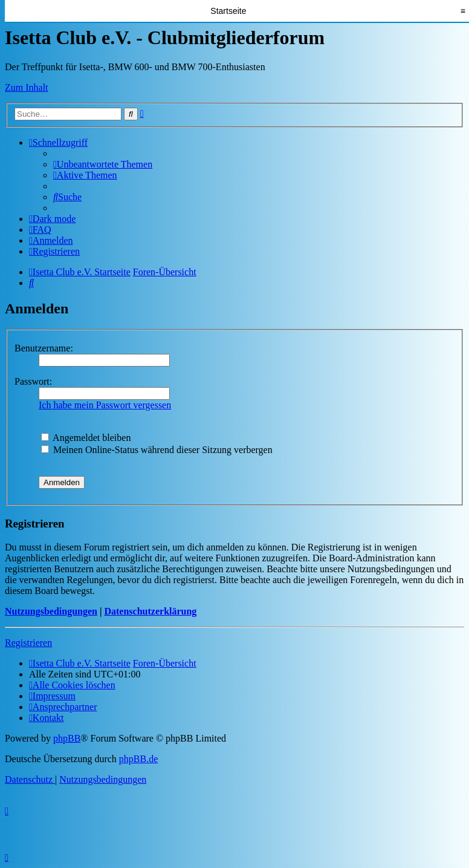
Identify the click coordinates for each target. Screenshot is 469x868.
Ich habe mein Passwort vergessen (105, 405)
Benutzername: (44, 348)
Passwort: (33, 381)
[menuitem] (103, 164)
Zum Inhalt (27, 87)
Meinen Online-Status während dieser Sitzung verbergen (157, 450)
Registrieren (28, 643)
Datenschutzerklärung (150, 611)
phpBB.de (138, 759)
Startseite (228, 11)
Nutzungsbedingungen (51, 611)
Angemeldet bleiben (86, 438)
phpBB (67, 738)
